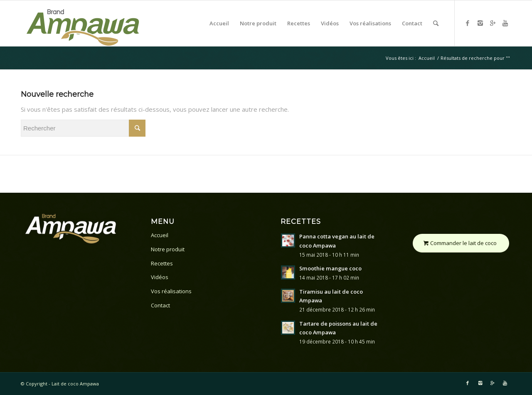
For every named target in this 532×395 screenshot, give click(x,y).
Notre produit (168, 249)
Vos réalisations (171, 291)
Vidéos (160, 277)
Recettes (162, 263)
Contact (160, 305)
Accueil (427, 58)
